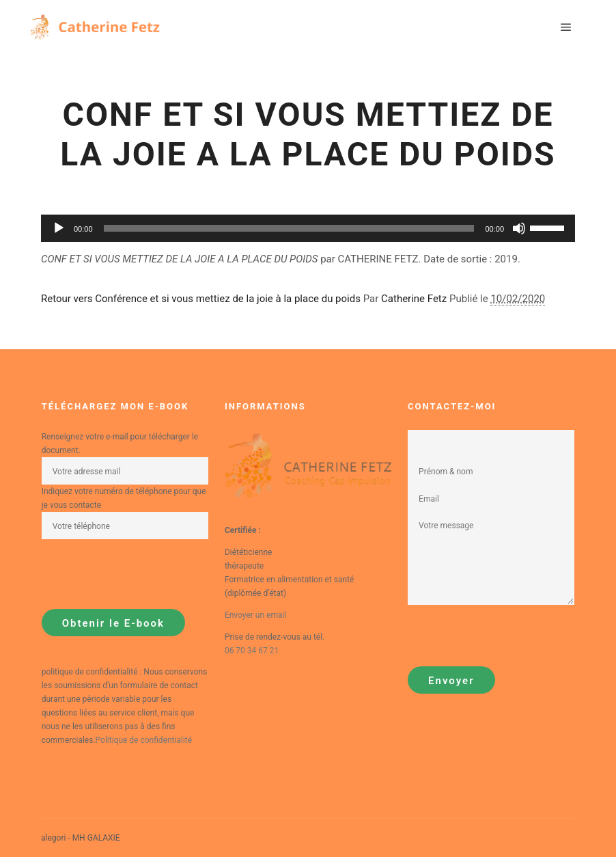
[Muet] (519, 228)
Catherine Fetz (414, 299)
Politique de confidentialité (144, 740)
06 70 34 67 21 (252, 651)
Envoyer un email (255, 615)
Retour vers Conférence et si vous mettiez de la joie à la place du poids (201, 299)
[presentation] (145, 574)
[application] (308, 228)
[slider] (549, 227)
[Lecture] (59, 228)
